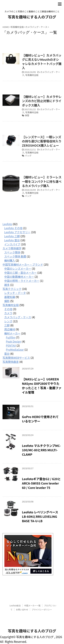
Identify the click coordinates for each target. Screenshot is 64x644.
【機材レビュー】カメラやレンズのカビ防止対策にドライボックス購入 (42, 101)
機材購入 (10, 260)
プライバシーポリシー (42, 609)
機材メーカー (12, 333)
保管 (27, 115)
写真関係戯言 (11, 362)
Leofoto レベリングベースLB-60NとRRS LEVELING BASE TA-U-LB (40, 516)
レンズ (8, 321)
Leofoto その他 (13, 228)
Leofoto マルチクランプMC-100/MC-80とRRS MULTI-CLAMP (41, 450)
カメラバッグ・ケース (41, 73)
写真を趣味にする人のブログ (32, 17)
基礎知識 (10, 297)
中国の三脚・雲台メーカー (20, 273)
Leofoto (7, 224)
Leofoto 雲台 (12, 240)
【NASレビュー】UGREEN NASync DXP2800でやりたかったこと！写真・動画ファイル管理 (42, 386)
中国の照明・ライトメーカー (22, 281)
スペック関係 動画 (15, 256)
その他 (8, 309)
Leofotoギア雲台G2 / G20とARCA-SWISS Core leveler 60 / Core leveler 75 (41, 483)
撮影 (7, 301)
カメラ (8, 313)
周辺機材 (10, 329)
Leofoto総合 (15, 605)
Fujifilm (11, 337)
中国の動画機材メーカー (19, 277)
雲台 (7, 354)
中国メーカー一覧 (32, 605)
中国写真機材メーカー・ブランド (23, 264)
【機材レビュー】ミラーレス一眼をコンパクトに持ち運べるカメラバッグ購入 (42, 181)
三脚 (7, 325)
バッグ (28, 156)
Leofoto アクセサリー (17, 232)
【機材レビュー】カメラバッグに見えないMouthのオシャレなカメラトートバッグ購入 (42, 62)
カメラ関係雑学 (12, 248)
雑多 (7, 285)
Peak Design (14, 341)
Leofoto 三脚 (12, 236)
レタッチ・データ (15, 293)
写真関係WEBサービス (16, 358)
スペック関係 (12, 252)
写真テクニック (12, 289)
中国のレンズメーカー (18, 269)
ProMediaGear (15, 350)
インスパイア (12, 244)
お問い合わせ (22, 609)
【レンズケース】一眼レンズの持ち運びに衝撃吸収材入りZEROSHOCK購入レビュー (42, 141)
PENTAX (11, 345)
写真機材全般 (32, 75)
